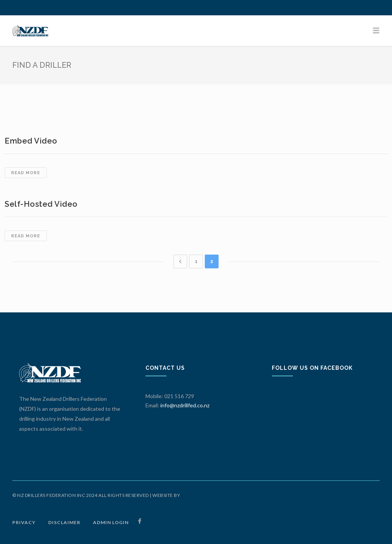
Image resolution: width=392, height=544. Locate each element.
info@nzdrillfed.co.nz (185, 405)
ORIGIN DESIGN (199, 495)
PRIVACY (24, 522)
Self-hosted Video (41, 204)
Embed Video (31, 141)
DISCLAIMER (64, 522)
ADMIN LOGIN (111, 522)
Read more (29, 173)
